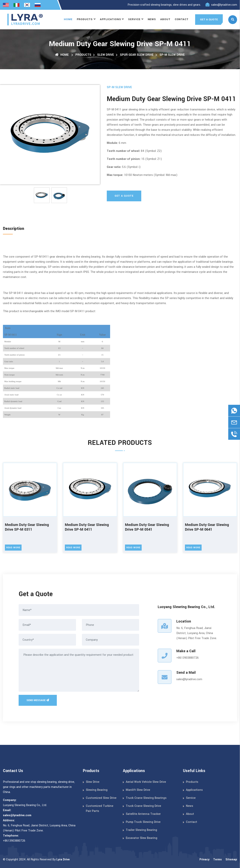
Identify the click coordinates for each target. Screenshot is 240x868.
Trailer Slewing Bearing (141, 830)
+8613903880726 (187, 658)
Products (85, 19)
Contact (182, 19)
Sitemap (231, 859)
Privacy (204, 859)
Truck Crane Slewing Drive (143, 806)
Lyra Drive (63, 859)
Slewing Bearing (97, 790)
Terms (217, 859)
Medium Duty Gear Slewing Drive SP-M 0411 (87, 527)
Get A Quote (124, 196)
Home (68, 19)
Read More (13, 548)
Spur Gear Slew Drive (137, 55)
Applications (110, 19)
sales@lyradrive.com (224, 5)
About (165, 19)
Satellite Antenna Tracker (143, 814)
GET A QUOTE (209, 19)
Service (134, 19)
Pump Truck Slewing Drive (143, 822)
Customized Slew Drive (101, 798)
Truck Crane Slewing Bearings (146, 798)
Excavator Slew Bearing (142, 838)
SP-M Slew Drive (172, 55)
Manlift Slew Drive (138, 790)
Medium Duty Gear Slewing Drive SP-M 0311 (27, 527)
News (152, 19)
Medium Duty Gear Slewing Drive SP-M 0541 (147, 527)
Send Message (38, 700)
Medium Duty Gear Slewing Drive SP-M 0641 (207, 527)
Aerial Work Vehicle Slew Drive (146, 782)
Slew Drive (106, 55)
